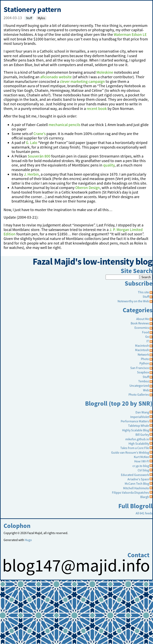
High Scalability (139, 443)
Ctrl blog (143, 470)
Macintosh (142, 345)
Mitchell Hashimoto (136, 488)
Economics (142, 328)
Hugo (28, 540)
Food (146, 332)
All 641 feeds (144, 513)
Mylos (41, 18)
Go (147, 337)
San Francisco (140, 368)
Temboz (144, 381)
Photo (145, 359)
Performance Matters (135, 421)
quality (109, 165)
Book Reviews (140, 323)
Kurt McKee (141, 457)
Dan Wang (142, 412)
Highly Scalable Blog (136, 430)
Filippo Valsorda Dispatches (130, 492)
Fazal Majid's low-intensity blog (93, 261)
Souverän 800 (39, 156)
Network (143, 354)
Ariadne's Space (138, 479)
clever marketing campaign (82, 81)
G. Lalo (32, 143)
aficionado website (56, 77)
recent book (97, 109)
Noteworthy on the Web (133, 301)
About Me (143, 319)
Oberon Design (88, 188)
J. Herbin (31, 174)
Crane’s (40, 134)
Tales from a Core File (135, 448)
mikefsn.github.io (137, 439)
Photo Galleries (139, 394)
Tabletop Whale (139, 426)
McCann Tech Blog (137, 483)
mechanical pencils (64, 125)
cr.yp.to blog (141, 466)
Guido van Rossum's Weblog (130, 452)
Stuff (29, 18)
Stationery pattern (32, 9)
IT (148, 341)
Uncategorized (139, 386)
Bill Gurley (142, 435)
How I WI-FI (142, 461)
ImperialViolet (140, 417)
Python (144, 363)
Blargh (145, 497)
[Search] (122, 277)
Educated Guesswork (135, 475)
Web (146, 390)
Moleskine (105, 72)
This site (145, 292)
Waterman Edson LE (130, 34)
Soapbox (143, 372)
